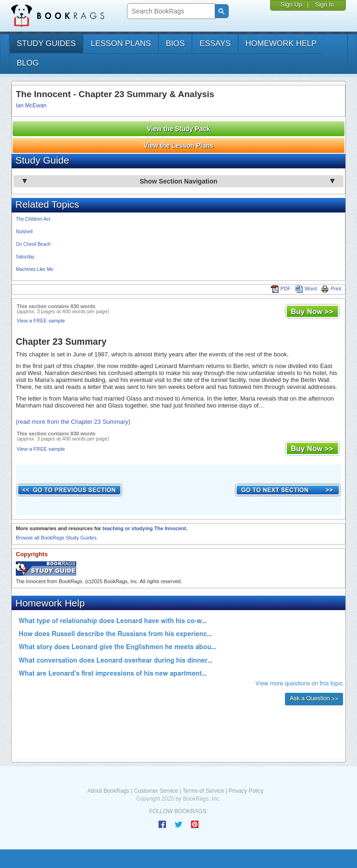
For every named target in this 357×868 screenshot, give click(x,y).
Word (306, 289)
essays (215, 43)
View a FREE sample (41, 321)
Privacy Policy (246, 791)
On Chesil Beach (33, 244)
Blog (28, 63)
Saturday (25, 257)
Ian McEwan (31, 105)
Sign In (324, 4)
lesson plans (121, 43)
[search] (170, 11)
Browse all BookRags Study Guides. (57, 538)
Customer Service (156, 791)
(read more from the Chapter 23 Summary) (73, 422)
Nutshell (24, 232)
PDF (281, 289)
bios (175, 43)
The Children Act (33, 219)
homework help (281, 43)
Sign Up (291, 4)
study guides (46, 43)
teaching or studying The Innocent (144, 528)
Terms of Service (203, 791)
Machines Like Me (35, 269)
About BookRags (108, 791)
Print (331, 289)
